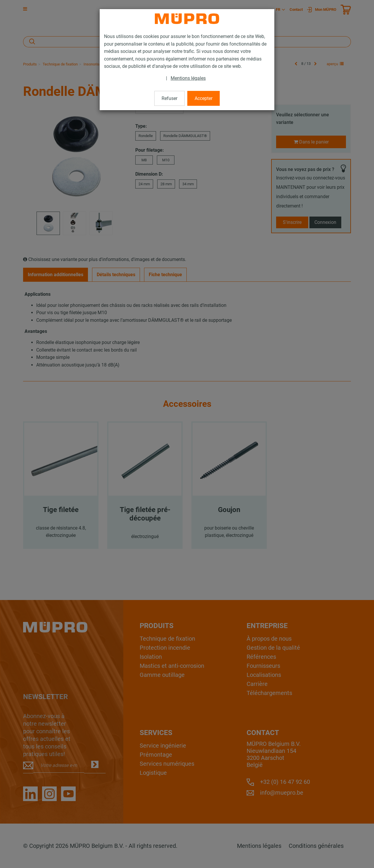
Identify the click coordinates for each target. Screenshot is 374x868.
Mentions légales (188, 78)
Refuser (169, 98)
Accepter (204, 98)
